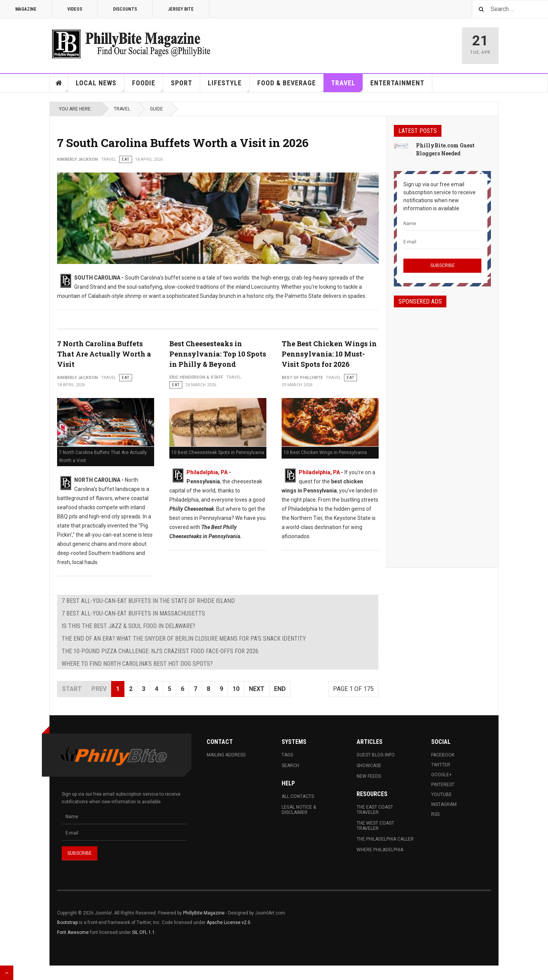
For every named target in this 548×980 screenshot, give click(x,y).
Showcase (369, 766)
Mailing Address (226, 755)
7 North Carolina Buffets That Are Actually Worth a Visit (104, 354)
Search (290, 766)
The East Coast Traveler (375, 810)
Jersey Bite (181, 9)
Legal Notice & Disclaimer (299, 810)
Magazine (26, 9)
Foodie (148, 86)
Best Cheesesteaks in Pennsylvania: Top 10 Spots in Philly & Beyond (218, 354)
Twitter (441, 765)
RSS (435, 814)
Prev (99, 689)
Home (59, 83)
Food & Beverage (291, 86)
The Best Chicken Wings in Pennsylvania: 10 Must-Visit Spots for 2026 (329, 354)
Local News (100, 86)
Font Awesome (73, 932)
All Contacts (298, 796)
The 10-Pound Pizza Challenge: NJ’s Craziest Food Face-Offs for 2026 (160, 651)
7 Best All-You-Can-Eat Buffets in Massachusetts (133, 613)
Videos (75, 9)
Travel (347, 86)
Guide (156, 109)
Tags (287, 755)
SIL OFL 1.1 (143, 932)
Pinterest (443, 785)
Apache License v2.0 (229, 922)
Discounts (125, 9)
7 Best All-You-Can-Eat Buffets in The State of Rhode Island (148, 601)
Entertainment (397, 83)
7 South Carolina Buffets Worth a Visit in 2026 (183, 143)
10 (236, 689)
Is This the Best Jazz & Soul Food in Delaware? (128, 626)
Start (72, 689)
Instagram (444, 804)
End (280, 689)
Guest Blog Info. (376, 755)
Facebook (443, 755)
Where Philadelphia (380, 850)
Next (257, 689)
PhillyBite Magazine (204, 913)
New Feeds (369, 776)
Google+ (441, 775)
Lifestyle (229, 86)
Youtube (441, 795)
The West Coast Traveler (375, 826)
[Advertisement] (442, 431)
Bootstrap (67, 922)
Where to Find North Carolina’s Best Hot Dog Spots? (137, 664)
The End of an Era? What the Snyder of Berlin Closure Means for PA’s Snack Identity (184, 639)
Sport (182, 83)
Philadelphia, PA (207, 472)
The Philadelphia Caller (385, 839)
